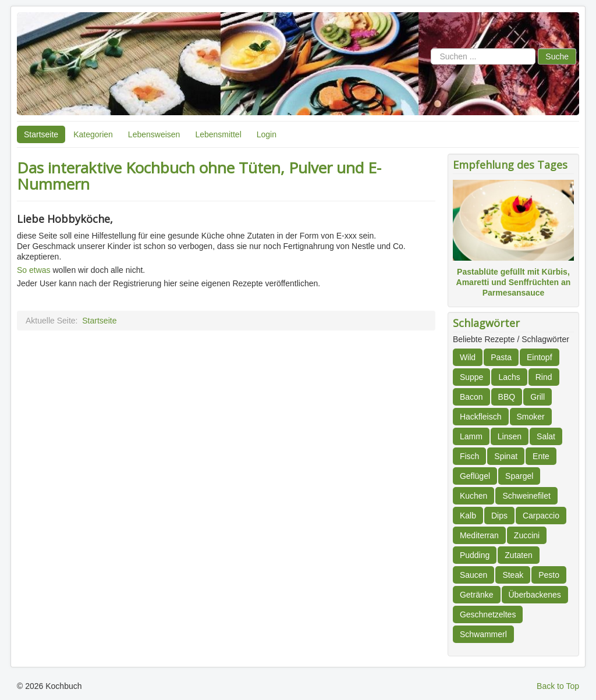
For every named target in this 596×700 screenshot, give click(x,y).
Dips (499, 516)
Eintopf (540, 357)
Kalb (468, 516)
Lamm (471, 436)
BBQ (507, 397)
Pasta (501, 357)
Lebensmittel (218, 134)
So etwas (35, 270)
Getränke (477, 595)
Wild (468, 357)
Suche (557, 56)
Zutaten (518, 555)
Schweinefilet (526, 496)
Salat (546, 436)
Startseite (41, 134)
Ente (541, 456)
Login (267, 134)
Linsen (510, 436)
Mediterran (479, 535)
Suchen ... (431, 49)
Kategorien (93, 134)
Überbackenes (535, 595)
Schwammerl (483, 634)
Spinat (506, 456)
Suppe (471, 377)
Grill (538, 397)
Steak (513, 575)
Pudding (475, 555)
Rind (544, 377)
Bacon (471, 397)
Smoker (531, 417)
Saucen (473, 575)
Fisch (469, 456)
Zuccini (527, 535)
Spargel (519, 476)
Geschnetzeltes (488, 614)
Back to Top (558, 686)
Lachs (509, 377)
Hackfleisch (481, 417)
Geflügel (475, 476)
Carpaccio (541, 516)
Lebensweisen (154, 134)
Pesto (549, 575)
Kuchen (473, 496)
